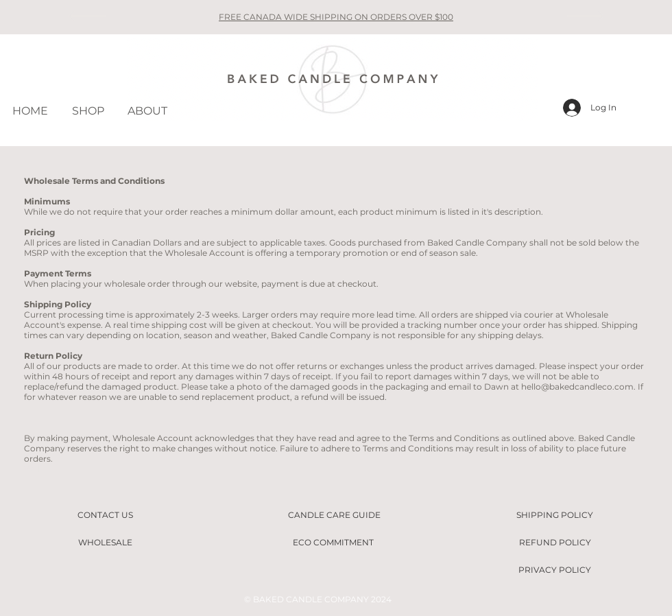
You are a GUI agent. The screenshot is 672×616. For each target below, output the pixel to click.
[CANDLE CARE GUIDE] (334, 515)
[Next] (585, 17)
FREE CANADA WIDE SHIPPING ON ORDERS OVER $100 (336, 17)
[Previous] (87, 17)
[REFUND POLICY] (555, 543)
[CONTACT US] (105, 515)
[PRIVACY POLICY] (555, 570)
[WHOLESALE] (105, 543)
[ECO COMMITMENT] (333, 543)
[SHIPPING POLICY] (555, 515)
